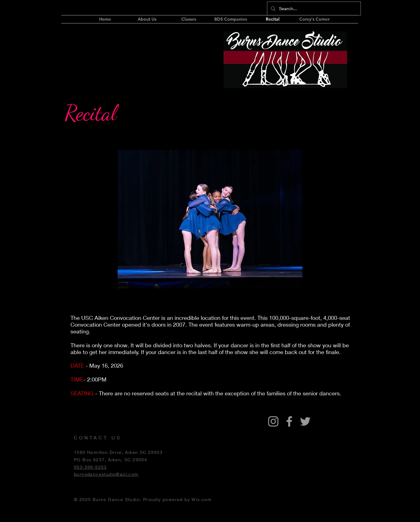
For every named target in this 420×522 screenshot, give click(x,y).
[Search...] (313, 8)
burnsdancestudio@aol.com (106, 474)
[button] (231, 19)
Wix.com (202, 499)
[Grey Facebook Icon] (289, 421)
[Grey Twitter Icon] (305, 421)
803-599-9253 (90, 467)
